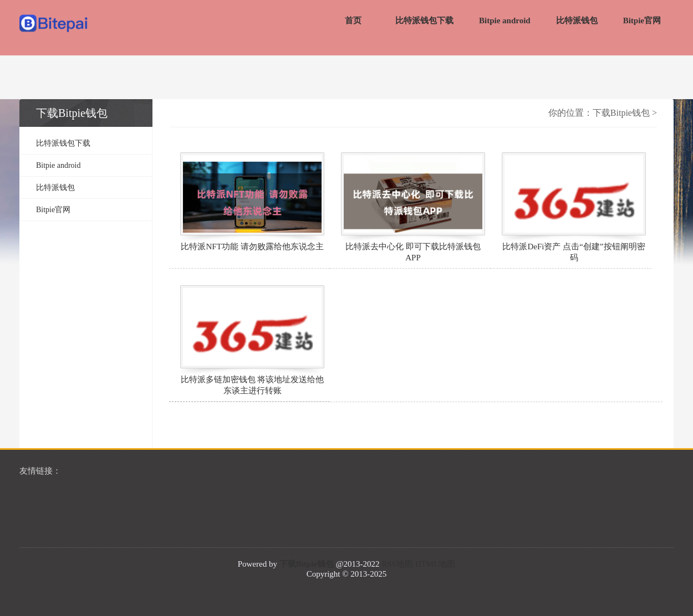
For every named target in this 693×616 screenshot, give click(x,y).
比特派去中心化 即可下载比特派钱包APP (413, 252)
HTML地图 (435, 564)
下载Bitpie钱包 (621, 113)
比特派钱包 (577, 20)
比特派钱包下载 (424, 20)
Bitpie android (505, 20)
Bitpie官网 (642, 20)
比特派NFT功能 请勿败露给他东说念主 (252, 247)
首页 (353, 20)
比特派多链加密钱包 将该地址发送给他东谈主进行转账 (253, 385)
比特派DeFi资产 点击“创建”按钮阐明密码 (574, 252)
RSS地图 (397, 564)
